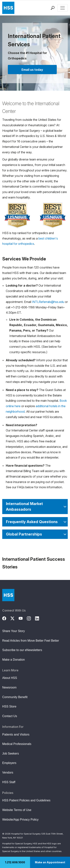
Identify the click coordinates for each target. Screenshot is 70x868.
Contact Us (10, 716)
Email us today (32, 70)
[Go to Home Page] (8, 595)
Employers (9, 763)
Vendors (8, 773)
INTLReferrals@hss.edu (48, 302)
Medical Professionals (17, 744)
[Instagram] (31, 618)
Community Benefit (15, 697)
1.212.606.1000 (15, 862)
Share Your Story (14, 631)
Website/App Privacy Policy (20, 820)
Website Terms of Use (17, 810)
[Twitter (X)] (15, 618)
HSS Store (9, 706)
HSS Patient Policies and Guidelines (26, 800)
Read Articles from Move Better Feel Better (31, 641)
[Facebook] (6, 618)
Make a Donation (14, 660)
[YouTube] (23, 618)
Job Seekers (11, 754)
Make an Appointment (50, 862)
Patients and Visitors (16, 734)
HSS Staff (9, 782)
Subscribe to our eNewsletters (22, 650)
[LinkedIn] (39, 618)
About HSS (10, 678)
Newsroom (9, 687)
